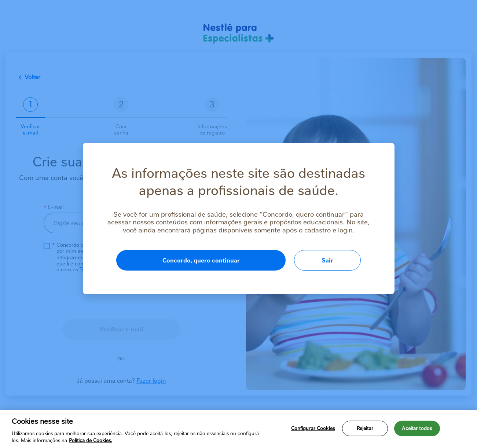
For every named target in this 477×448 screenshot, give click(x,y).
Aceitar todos (417, 428)
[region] (238, 429)
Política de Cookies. (91, 440)
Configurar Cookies (313, 428)
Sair (327, 260)
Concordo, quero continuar (201, 260)
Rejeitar (365, 428)
